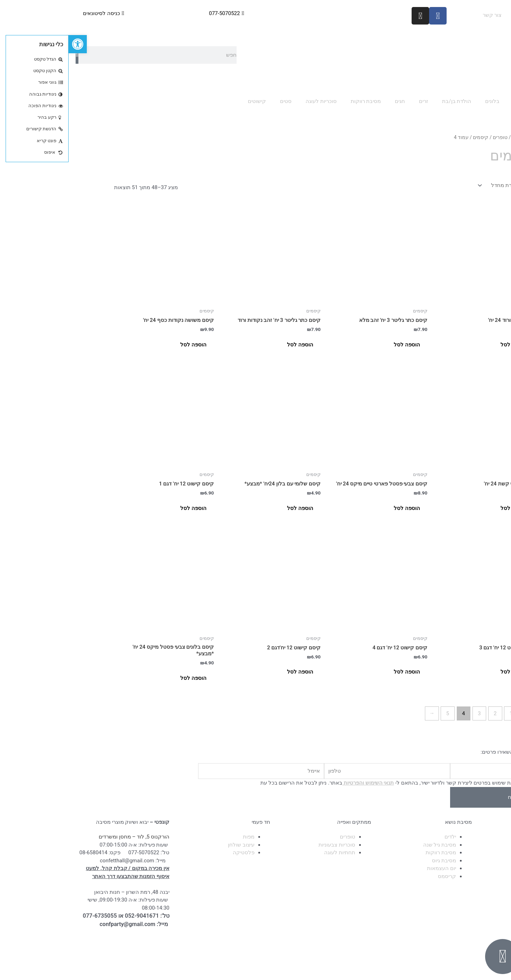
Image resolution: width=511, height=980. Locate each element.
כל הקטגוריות (485, 101)
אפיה (450, 101)
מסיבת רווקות (297, 101)
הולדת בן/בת (388, 101)
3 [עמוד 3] (411, 713)
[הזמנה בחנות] (437, 185)
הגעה (491, 31)
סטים (217, 101)
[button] (9, 44)
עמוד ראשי (485, 15)
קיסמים (412, 137)
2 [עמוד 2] (427, 713)
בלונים (424, 101)
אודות (453, 15)
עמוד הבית (454, 137)
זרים (355, 101)
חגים (331, 101)
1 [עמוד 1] (442, 713)
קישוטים (188, 101)
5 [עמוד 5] (379, 713)
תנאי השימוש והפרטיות (299, 783)
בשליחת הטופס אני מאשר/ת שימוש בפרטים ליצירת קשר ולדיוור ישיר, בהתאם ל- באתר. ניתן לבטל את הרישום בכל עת (347, 783)
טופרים (432, 137)
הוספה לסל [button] (445, 345)
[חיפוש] (8, 55)
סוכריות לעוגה (253, 101)
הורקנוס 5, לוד (85, 837)
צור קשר (424, 15)
